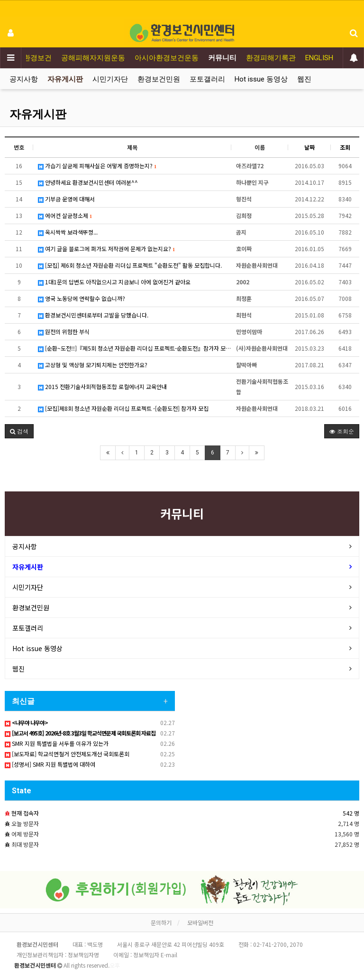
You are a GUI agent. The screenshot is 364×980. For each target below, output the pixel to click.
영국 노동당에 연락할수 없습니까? (82, 298)
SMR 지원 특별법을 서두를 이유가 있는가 (57, 743)
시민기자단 (110, 79)
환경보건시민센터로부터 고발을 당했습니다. (93, 315)
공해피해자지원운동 (93, 58)
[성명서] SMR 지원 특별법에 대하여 (50, 764)
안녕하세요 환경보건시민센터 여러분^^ (88, 182)
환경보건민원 (159, 79)
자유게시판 (65, 79)
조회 (345, 147)
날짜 (309, 147)
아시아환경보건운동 (167, 58)
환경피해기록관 (271, 58)
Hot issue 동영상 (261, 79)
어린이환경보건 (27, 58)
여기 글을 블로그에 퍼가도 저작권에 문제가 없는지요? (106, 249)
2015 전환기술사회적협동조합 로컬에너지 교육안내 (102, 386)
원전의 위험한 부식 (64, 331)
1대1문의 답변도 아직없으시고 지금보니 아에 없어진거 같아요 (114, 282)
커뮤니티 (222, 58)
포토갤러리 (207, 79)
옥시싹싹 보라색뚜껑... (68, 232)
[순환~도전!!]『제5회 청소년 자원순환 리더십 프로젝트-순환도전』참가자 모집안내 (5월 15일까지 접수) (135, 348)
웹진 (304, 79)
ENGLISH (319, 58)
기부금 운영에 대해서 (66, 199)
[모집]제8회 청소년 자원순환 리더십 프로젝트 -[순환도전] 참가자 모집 (123, 408)
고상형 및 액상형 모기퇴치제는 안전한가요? (93, 365)
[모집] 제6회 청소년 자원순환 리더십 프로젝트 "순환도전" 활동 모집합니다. (130, 265)
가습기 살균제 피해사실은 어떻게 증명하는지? (97, 166)
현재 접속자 (25, 813)
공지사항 (24, 79)
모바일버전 (200, 922)
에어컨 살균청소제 (65, 215)
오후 (115, 965)
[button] (19, 431)
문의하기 (161, 922)
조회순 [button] (342, 431)
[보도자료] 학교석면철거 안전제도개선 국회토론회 (67, 754)
